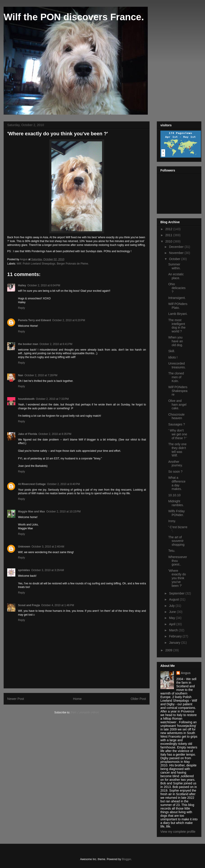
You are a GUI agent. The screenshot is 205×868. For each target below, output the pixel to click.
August (174, 599)
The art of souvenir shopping (176, 541)
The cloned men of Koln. (176, 377)
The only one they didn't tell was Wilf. (177, 450)
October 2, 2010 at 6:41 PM (56, 344)
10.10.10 (174, 495)
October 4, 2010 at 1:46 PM (58, 605)
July (172, 606)
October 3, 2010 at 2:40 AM (48, 547)
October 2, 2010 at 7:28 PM (41, 375)
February (176, 636)
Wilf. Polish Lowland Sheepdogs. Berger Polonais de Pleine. (53, 264)
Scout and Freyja (29, 605)
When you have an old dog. (176, 341)
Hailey (22, 285)
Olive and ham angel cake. (177, 405)
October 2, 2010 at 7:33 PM (52, 399)
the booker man (28, 344)
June (173, 612)
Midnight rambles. (176, 503)
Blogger (126, 859)
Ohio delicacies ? (177, 288)
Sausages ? (177, 424)
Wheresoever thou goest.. (178, 561)
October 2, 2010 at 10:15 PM (63, 512)
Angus (186, 673)
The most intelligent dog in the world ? (177, 326)
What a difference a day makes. (177, 483)
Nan (21, 375)
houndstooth (26, 399)
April (173, 624)
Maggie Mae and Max (31, 512)
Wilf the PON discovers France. (74, 17)
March (174, 630)
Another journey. (175, 464)
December (177, 247)
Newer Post (16, 699)
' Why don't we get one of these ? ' (178, 434)
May (172, 618)
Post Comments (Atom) (85, 712)
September (177, 593)
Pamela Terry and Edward (34, 320)
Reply (22, 308)
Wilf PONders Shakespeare (178, 391)
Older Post (138, 699)
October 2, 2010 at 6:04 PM (44, 285)
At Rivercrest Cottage (32, 484)
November (177, 253)
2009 (169, 650)
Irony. (172, 521)
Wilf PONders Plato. (178, 306)
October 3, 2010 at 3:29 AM (48, 570)
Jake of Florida (28, 434)
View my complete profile (178, 832)
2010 (169, 241)
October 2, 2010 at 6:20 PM (69, 320)
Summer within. (174, 266)
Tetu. (172, 551)
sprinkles (24, 570)
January (175, 643)
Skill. (172, 351)
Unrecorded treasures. (177, 365)
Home (77, 699)
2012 (169, 229)
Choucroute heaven (176, 416)
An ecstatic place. (176, 276)
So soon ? (175, 472)
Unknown (24, 547)
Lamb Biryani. (178, 314)
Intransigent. (177, 298)
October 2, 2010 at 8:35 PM (55, 434)
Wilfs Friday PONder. (177, 513)
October (175, 259)
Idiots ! (173, 357)
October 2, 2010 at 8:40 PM (64, 484)
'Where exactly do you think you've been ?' (177, 578)
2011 (169, 235)
